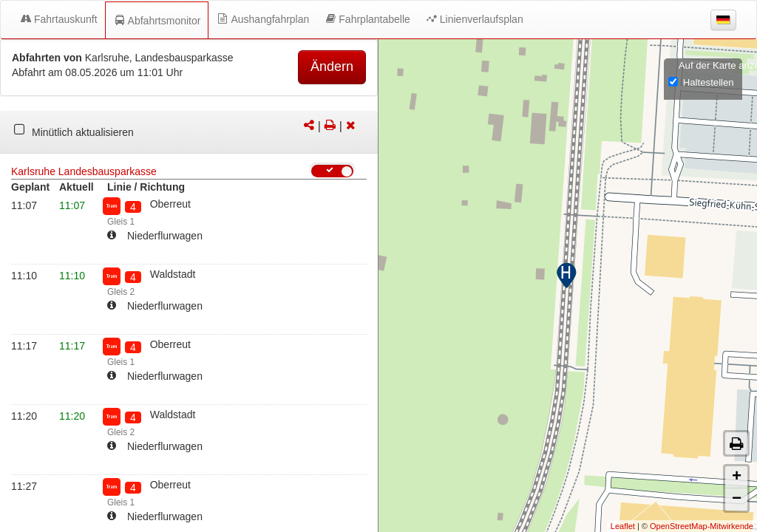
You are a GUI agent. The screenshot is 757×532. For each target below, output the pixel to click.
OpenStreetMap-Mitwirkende (702, 526)
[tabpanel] (189, 132)
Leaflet (623, 526)
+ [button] (737, 477)
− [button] (737, 499)
